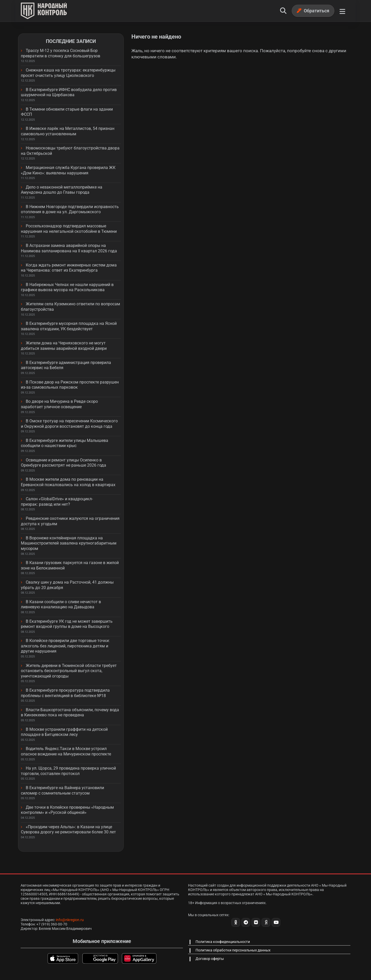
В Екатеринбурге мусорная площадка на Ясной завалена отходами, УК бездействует (69, 326)
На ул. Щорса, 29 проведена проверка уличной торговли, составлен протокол (68, 771)
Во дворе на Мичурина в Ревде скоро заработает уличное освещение (59, 404)
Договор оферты (210, 959)
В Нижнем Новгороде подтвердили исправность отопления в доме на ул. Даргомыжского (70, 209)
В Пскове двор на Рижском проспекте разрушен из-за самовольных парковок (70, 385)
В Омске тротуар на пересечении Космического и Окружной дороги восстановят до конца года (69, 424)
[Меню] (342, 11)
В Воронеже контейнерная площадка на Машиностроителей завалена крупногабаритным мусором (69, 543)
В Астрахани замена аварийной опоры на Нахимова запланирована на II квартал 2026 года (69, 248)
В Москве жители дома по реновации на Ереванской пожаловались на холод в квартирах (68, 482)
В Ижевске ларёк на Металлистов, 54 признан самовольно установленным (68, 131)
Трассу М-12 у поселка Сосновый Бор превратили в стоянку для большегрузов (61, 53)
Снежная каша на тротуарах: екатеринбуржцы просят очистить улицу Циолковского (68, 73)
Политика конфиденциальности (223, 942)
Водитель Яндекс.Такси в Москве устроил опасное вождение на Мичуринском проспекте (66, 751)
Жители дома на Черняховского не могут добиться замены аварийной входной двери (64, 346)
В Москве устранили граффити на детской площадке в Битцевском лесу (64, 732)
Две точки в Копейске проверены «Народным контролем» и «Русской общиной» (67, 810)
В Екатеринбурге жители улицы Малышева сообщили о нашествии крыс (65, 443)
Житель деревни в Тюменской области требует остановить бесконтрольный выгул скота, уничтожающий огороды (69, 671)
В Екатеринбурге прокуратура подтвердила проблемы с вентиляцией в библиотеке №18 (65, 693)
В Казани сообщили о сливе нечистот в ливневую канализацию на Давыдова (61, 604)
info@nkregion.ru (70, 920)
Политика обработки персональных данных (233, 950)
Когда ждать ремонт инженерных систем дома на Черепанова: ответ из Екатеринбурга (69, 268)
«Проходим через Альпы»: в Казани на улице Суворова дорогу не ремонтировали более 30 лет (68, 830)
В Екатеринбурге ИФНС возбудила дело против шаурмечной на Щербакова (69, 92)
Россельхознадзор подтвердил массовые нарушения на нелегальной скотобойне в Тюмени (69, 229)
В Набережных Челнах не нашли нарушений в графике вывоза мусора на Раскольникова (67, 287)
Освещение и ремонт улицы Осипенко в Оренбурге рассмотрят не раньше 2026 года (64, 463)
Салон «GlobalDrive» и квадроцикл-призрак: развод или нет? (57, 502)
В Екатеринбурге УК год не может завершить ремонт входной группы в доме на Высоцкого (67, 624)
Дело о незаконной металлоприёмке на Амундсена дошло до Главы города (62, 190)
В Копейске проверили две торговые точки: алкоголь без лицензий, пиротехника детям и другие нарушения (65, 646)
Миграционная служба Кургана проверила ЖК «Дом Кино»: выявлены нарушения (68, 170)
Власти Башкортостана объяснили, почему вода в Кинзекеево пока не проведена (70, 712)
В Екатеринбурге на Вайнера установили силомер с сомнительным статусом (62, 790)
